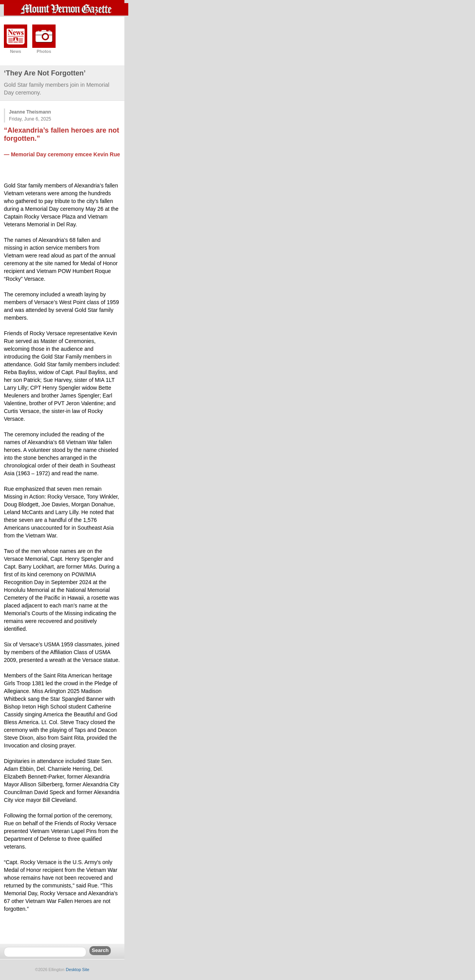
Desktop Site (77, 969)
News (16, 51)
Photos (44, 51)
